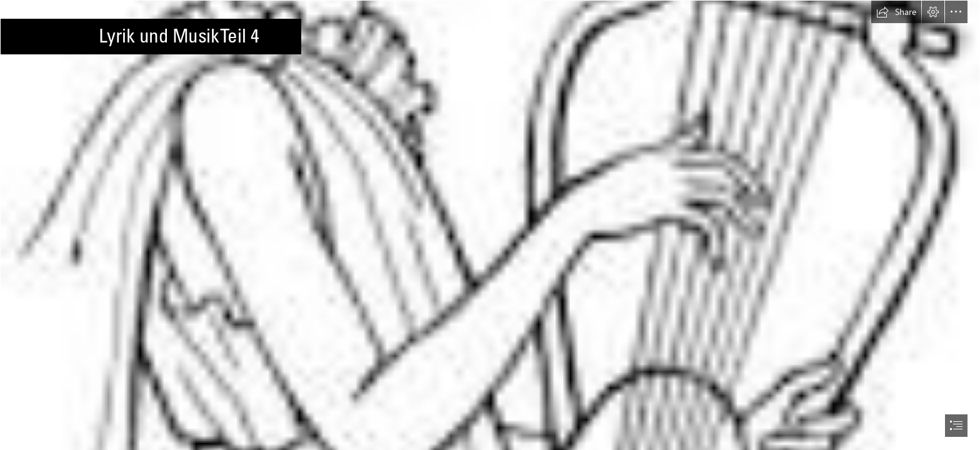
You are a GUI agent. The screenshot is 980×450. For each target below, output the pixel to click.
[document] (490, 225)
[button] (896, 12)
